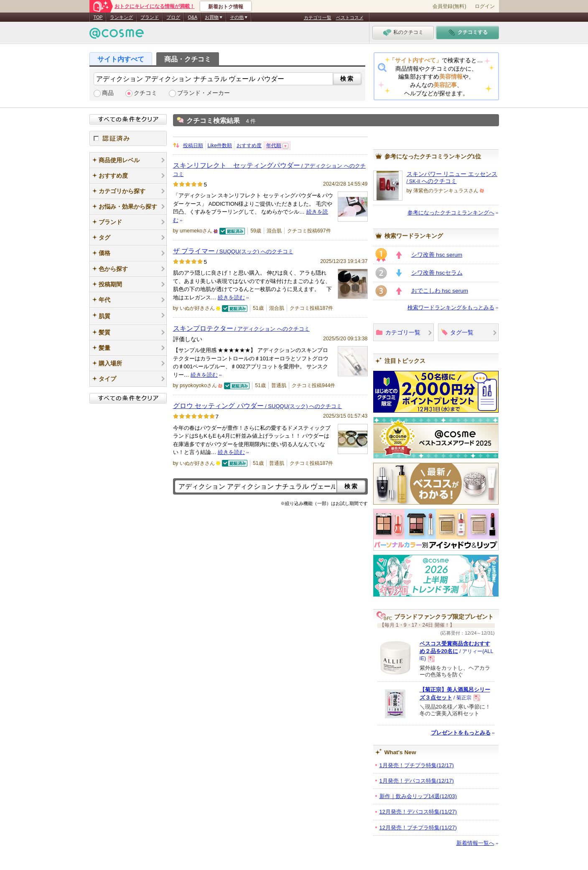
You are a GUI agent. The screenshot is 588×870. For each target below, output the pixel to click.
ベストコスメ (350, 18)
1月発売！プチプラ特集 (417, 765)
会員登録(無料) (449, 6)
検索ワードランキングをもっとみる (451, 307)
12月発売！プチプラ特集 (418, 828)
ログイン (485, 6)
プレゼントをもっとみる (461, 733)
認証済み (128, 138)
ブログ (173, 17)
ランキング (121, 17)
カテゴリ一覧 (318, 18)
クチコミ (145, 93)
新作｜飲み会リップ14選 (418, 796)
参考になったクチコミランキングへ (451, 213)
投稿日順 (193, 145)
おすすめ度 (249, 145)
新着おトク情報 (226, 7)
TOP (98, 17)
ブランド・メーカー (204, 93)
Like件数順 (220, 145)
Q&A (192, 17)
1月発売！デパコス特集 (417, 781)
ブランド (150, 17)
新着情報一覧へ (475, 843)
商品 (108, 93)
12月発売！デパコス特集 (418, 812)
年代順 (274, 145)
